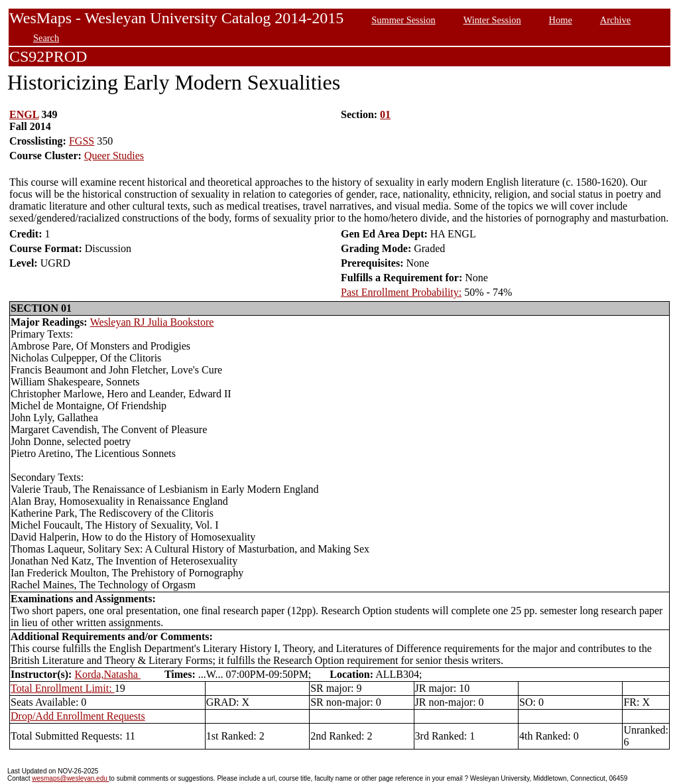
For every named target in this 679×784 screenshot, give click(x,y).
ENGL (24, 114)
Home (561, 20)
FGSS (82, 141)
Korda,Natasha (107, 674)
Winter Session (492, 20)
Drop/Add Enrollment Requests (78, 716)
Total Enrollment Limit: (63, 688)
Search (46, 38)
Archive (615, 20)
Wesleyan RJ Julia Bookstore (152, 322)
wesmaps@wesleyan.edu (70, 778)
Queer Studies (114, 156)
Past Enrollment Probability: (401, 292)
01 (385, 114)
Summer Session (403, 20)
